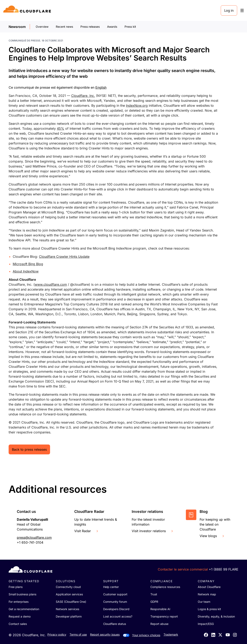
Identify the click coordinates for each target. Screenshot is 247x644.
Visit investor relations (153, 531)
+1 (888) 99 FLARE (224, 569)
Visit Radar (87, 531)
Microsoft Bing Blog (28, 264)
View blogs (212, 536)
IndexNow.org (137, 105)
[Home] (28, 10)
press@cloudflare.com (34, 537)
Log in (229, 10)
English (101, 87)
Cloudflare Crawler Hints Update (64, 257)
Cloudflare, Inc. (83, 96)
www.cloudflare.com (51, 284)
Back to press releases (29, 449)
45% (61, 128)
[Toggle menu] (242, 11)
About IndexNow (26, 271)
